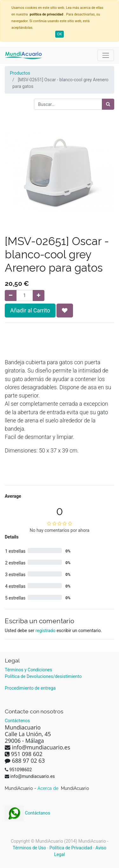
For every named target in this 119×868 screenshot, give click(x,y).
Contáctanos (27, 813)
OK (60, 34)
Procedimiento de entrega (30, 688)
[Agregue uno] (39, 295)
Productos (20, 73)
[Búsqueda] (108, 104)
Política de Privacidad (71, 848)
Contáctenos (17, 721)
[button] (65, 311)
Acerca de (49, 788)
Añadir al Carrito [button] (30, 311)
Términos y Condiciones (28, 670)
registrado (46, 631)
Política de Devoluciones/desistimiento (43, 676)
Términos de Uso (29, 848)
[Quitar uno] (11, 295)
